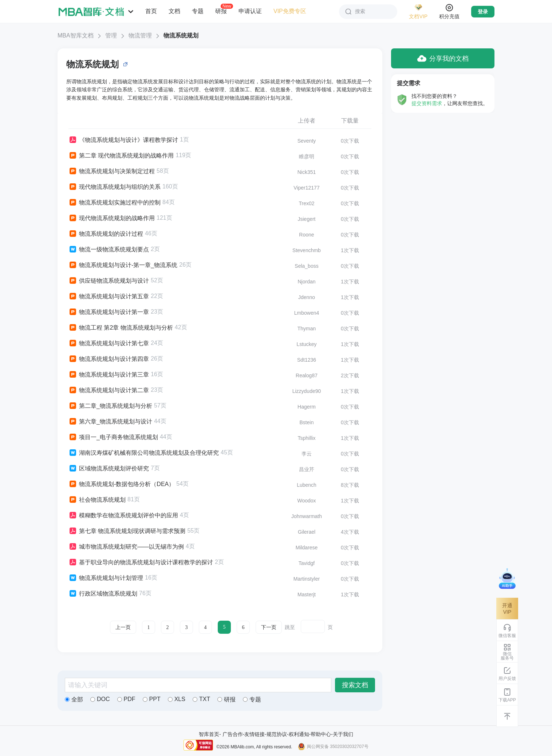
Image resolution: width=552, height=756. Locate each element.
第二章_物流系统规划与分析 (110, 406)
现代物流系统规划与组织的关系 (115, 187)
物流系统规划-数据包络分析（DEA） (121, 484)
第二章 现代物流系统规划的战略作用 (121, 156)
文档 (174, 11)
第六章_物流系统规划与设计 (110, 422)
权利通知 (299, 734)
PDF (126, 699)
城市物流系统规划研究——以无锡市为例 (126, 547)
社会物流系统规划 (97, 500)
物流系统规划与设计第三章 (109, 375)
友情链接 (255, 734)
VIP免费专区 (290, 11)
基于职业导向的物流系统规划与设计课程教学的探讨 (141, 562)
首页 (151, 11)
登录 (483, 12)
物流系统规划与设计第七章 (109, 343)
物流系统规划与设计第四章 (109, 359)
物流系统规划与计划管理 (106, 578)
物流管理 (140, 35)
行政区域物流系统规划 (103, 594)
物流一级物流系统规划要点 (109, 250)
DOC (100, 699)
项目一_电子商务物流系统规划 (113, 437)
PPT (152, 699)
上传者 (307, 121)
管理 (111, 35)
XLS (177, 699)
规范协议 (277, 734)
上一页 (123, 627)
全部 (74, 699)
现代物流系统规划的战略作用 (112, 218)
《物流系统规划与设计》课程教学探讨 (123, 140)
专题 (198, 11)
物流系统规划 (181, 35)
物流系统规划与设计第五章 (109, 297)
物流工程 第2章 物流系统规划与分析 (121, 328)
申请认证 (250, 11)
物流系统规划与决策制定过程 (112, 171)
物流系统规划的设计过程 (106, 234)
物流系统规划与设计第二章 (109, 390)
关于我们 (343, 734)
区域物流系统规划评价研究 (109, 469)
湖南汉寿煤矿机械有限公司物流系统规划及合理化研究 (144, 453)
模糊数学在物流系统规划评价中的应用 (123, 516)
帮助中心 (321, 734)
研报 (221, 11)
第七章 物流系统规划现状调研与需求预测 (127, 531)
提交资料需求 (427, 103)
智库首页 (209, 734)
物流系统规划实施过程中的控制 (115, 203)
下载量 (350, 121)
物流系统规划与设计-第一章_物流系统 (123, 265)
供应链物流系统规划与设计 (109, 281)
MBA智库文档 (76, 35)
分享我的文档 (443, 58)
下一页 (269, 627)
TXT (201, 699)
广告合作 (233, 734)
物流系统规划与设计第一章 (109, 312)
